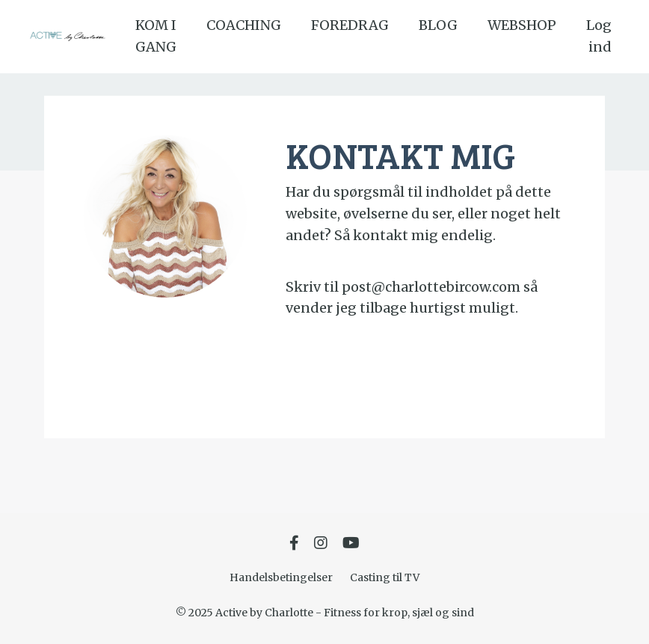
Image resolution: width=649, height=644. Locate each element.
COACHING (244, 25)
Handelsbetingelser (281, 577)
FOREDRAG (350, 25)
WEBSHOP (522, 25)
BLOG (438, 25)
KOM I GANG (156, 36)
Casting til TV (385, 577)
